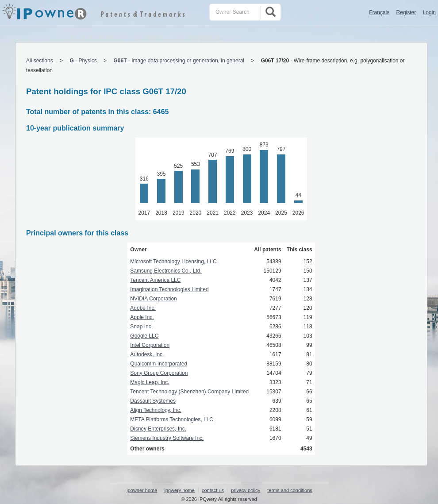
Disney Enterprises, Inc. (158, 429)
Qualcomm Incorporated (159, 364)
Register (406, 12)
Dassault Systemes (153, 401)
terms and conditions (290, 490)
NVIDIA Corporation (153, 299)
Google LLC (144, 336)
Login (429, 12)
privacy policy (246, 490)
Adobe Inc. (143, 308)
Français (379, 12)
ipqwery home (179, 490)
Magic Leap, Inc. (150, 382)
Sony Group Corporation (159, 373)
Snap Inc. (141, 327)
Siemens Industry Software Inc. (167, 438)
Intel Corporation (150, 345)
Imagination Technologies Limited (169, 289)
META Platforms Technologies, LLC (172, 419)
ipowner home (142, 490)
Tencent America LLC (155, 280)
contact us (213, 490)
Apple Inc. (142, 317)
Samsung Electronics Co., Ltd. (166, 271)
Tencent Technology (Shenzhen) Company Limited (189, 392)
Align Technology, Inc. (156, 410)
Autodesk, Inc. (147, 354)
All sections (40, 61)
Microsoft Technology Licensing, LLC (173, 262)
